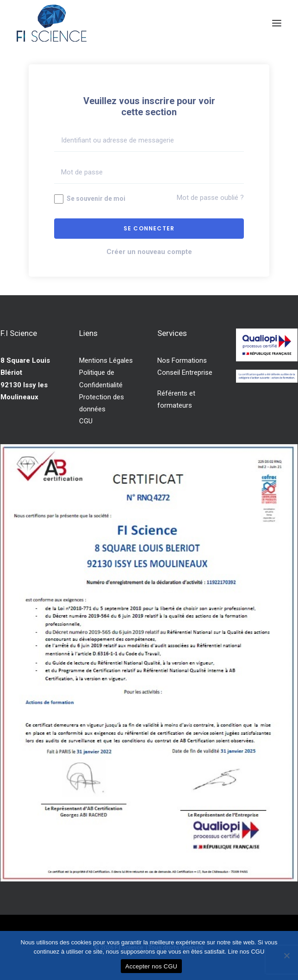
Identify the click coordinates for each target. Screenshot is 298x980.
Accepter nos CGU (151, 966)
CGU (86, 421)
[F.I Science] (52, 23)
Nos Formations (182, 360)
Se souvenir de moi (90, 199)
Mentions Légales (106, 360)
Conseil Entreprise (185, 372)
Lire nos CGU (246, 952)
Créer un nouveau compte (149, 252)
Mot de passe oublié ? (210, 198)
